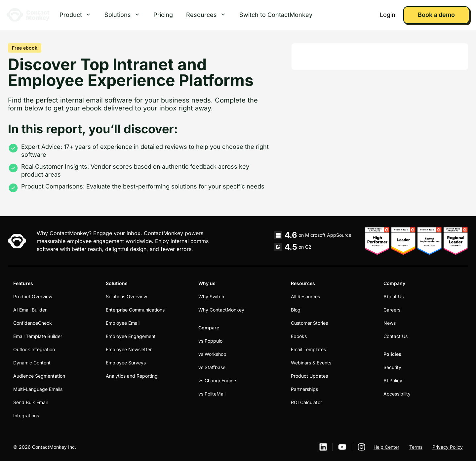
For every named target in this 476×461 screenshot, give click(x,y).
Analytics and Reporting (132, 376)
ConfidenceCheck (33, 323)
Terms (416, 447)
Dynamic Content (32, 363)
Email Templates (308, 349)
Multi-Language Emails (38, 389)
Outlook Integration (34, 349)
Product (79, 15)
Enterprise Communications (135, 310)
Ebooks (299, 336)
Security (392, 367)
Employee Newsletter (129, 349)
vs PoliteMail (212, 394)
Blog (296, 310)
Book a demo (436, 15)
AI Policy (393, 380)
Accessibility (397, 394)
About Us (394, 296)
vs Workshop (212, 354)
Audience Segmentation (39, 376)
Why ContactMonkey (221, 310)
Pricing (163, 15)
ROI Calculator (306, 402)
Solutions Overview (126, 296)
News (390, 323)
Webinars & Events (311, 363)
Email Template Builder (38, 336)
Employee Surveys (126, 363)
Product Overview (33, 296)
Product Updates (309, 376)
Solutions (126, 15)
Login (388, 15)
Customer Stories (309, 323)
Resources (209, 15)
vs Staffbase (212, 367)
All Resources (305, 296)
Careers (392, 310)
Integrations (26, 416)
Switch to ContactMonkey (276, 15)
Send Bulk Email (30, 402)
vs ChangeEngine (217, 380)
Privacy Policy (448, 447)
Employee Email (123, 323)
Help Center (386, 447)
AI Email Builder (30, 310)
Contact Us (396, 336)
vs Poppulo (210, 341)
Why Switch (211, 296)
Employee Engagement (131, 336)
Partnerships (304, 389)
